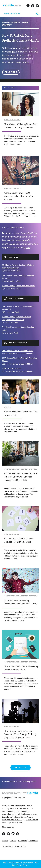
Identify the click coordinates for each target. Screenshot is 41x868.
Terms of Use (7, 846)
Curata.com (33, 841)
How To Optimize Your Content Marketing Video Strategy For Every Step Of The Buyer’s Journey (20, 734)
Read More (12, 72)
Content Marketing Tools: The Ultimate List (19, 286)
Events (7, 407)
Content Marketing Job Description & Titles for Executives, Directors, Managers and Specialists (21, 477)
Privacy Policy (20, 846)
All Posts (20, 767)
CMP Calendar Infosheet (12, 369)
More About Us (8, 827)
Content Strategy (12, 120)
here (28, 248)
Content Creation (11, 22)
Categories (12, 14)
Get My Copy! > (23, 865)
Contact (5, 841)
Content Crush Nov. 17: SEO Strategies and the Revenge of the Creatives (19, 196)
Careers (13, 841)
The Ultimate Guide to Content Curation (18, 351)
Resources (22, 841)
